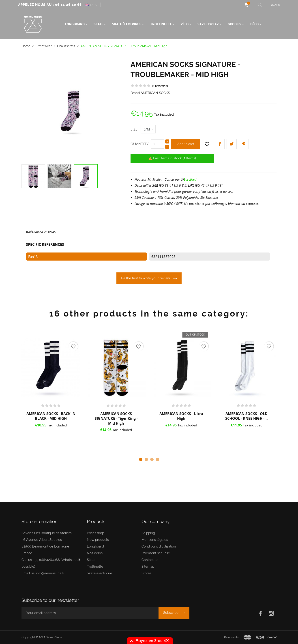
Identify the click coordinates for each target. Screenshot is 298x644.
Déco (254, 24)
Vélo (185, 24)
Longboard (75, 24)
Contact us (150, 560)
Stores (146, 573)
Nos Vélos (95, 553)
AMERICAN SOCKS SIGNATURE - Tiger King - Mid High (116, 418)
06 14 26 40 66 (68, 5)
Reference (35, 232)
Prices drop (95, 533)
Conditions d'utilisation (159, 546)
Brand (135, 93)
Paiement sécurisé (156, 553)
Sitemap (148, 567)
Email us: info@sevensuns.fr (43, 573)
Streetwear (208, 24)
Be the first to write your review (146, 278)
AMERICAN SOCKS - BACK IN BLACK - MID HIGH (51, 416)
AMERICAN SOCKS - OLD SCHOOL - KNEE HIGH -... (247, 416)
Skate (98, 24)
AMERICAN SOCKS (155, 93)
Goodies (235, 24)
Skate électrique (127, 24)
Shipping (148, 533)
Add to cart (186, 144)
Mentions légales (155, 540)
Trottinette (161, 24)
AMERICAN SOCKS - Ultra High (181, 416)
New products (98, 540)
